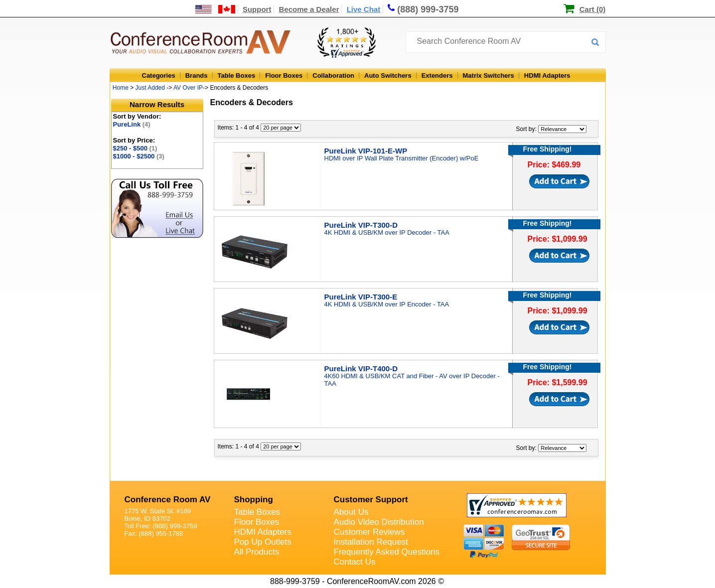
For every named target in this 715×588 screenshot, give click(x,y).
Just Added (150, 88)
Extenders (437, 75)
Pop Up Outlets (263, 542)
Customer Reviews (369, 532)
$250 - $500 (135, 148)
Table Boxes (237, 75)
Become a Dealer (309, 9)
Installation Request (371, 542)
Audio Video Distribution (379, 522)
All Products (257, 552)
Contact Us (355, 562)
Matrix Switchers (489, 75)
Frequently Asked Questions (387, 552)
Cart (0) (593, 9)
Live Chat (364, 9)
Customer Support (371, 500)
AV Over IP (188, 88)
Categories (159, 75)
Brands (197, 75)
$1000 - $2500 (139, 156)
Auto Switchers (388, 75)
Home (121, 88)
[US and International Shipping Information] (215, 9)
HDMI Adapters (547, 75)
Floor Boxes (284, 75)
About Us (351, 512)
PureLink (132, 124)
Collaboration (333, 75)
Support (257, 9)
